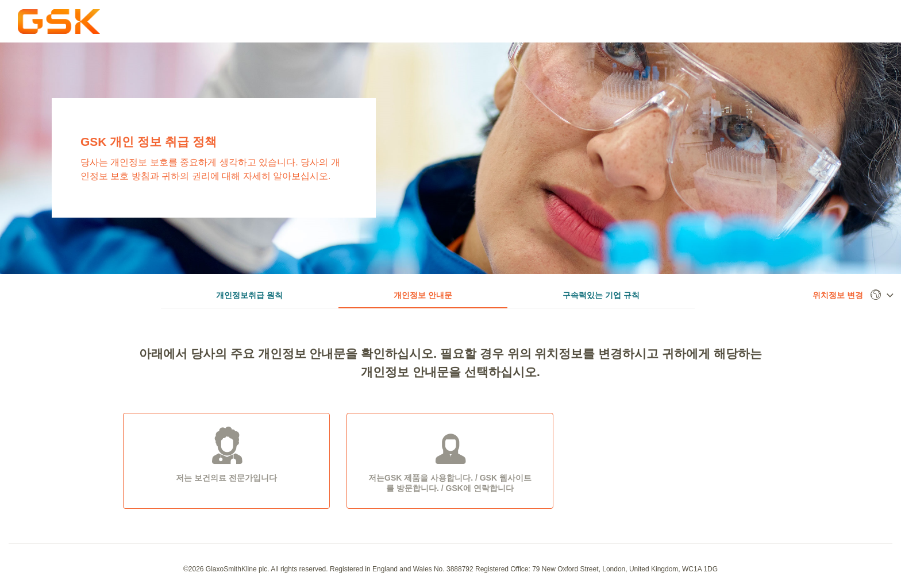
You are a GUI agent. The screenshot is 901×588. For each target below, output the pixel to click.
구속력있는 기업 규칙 (601, 295)
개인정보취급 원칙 (249, 295)
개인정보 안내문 (423, 295)
